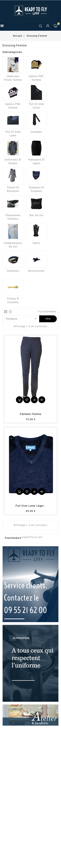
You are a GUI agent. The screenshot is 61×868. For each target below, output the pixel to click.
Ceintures (13, 271)
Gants (36, 243)
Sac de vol (36, 215)
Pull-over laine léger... (30, 506)
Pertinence (22, 319)
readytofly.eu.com (32, 537)
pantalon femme (31, 414)
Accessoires (36, 271)
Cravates (36, 132)
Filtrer (48, 319)
